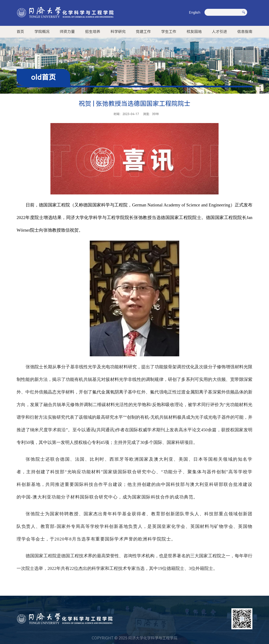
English (195, 12)
